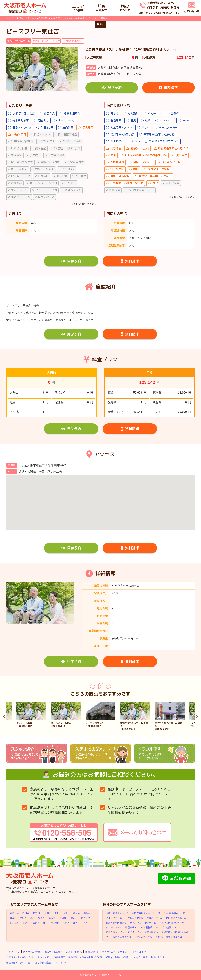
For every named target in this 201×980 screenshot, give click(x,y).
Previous (4, 716)
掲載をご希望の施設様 (117, 957)
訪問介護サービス (115, 932)
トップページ (13, 952)
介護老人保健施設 (134, 918)
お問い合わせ (158, 957)
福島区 (36, 923)
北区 (75, 923)
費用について (92, 952)
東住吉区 (86, 918)
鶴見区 (52, 918)
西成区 (77, 913)
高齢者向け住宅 (174, 937)
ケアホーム (150, 923)
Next (197, 716)
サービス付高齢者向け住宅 (172, 913)
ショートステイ (114, 927)
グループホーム (114, 918)
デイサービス (134, 932)
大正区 (66, 913)
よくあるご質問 (140, 957)
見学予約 (112, 88)
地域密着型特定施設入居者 (175, 932)
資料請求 (168, 88)
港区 (57, 913)
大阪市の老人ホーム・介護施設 (32, 18)
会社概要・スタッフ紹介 (19, 963)
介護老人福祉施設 (143, 937)
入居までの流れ (74, 952)
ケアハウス (135, 923)
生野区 (23, 918)
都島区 (87, 913)
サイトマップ (63, 963)
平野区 (26, 923)
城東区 (42, 918)
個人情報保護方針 (44, 963)
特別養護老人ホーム (176, 918)
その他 (159, 937)
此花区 (48, 913)
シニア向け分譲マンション (169, 927)
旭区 (33, 918)
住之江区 (14, 923)
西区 (45, 923)
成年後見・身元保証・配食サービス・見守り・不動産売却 (36, 957)
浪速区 (66, 923)
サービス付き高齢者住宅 (118, 937)
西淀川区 (14, 913)
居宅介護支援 (151, 932)
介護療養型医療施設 (116, 923)
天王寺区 (55, 923)
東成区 (13, 918)
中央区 (85, 923)
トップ (10, 18)
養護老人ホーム (155, 918)
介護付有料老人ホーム (117, 913)
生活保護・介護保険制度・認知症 (85, 957)
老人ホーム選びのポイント (116, 952)
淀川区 (26, 913)
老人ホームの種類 (32, 952)
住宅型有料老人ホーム (143, 913)
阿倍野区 (63, 918)
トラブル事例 (139, 952)
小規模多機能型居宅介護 (171, 923)
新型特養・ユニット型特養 (139, 927)
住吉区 (74, 918)
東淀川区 (37, 913)
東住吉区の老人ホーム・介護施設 (68, 18)
